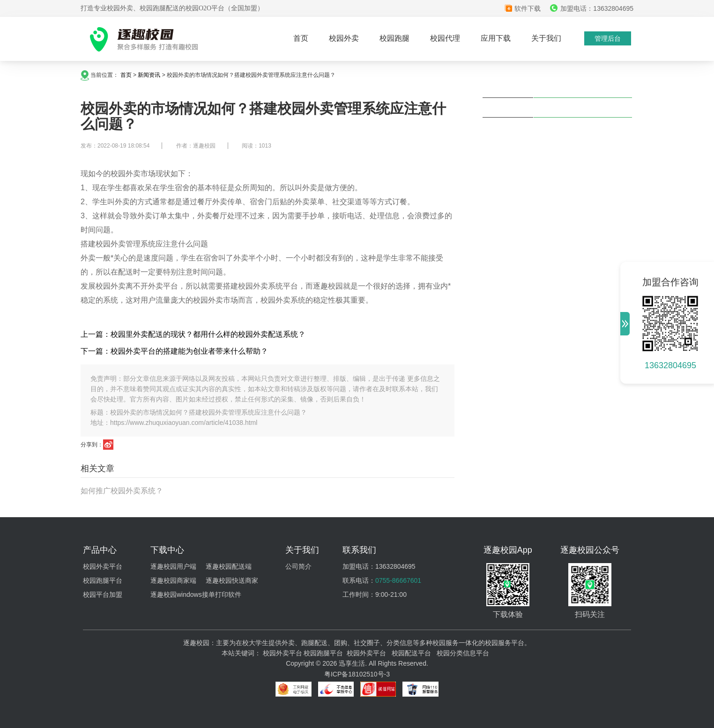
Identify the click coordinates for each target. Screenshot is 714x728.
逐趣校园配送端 (229, 566)
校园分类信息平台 (463, 653)
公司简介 (298, 566)
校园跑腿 (394, 38)
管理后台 (608, 38)
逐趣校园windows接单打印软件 (196, 594)
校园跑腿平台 (103, 580)
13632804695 (670, 365)
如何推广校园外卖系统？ (122, 491)
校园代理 (445, 38)
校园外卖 (344, 38)
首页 (301, 38)
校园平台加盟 (103, 594)
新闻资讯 (149, 75)
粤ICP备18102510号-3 (357, 674)
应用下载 (496, 38)
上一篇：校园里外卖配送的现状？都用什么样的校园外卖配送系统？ (193, 334)
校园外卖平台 (103, 566)
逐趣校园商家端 (173, 580)
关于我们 (546, 38)
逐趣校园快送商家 (232, 580)
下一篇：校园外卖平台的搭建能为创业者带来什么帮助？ (174, 351)
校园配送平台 (411, 653)
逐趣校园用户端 (173, 566)
